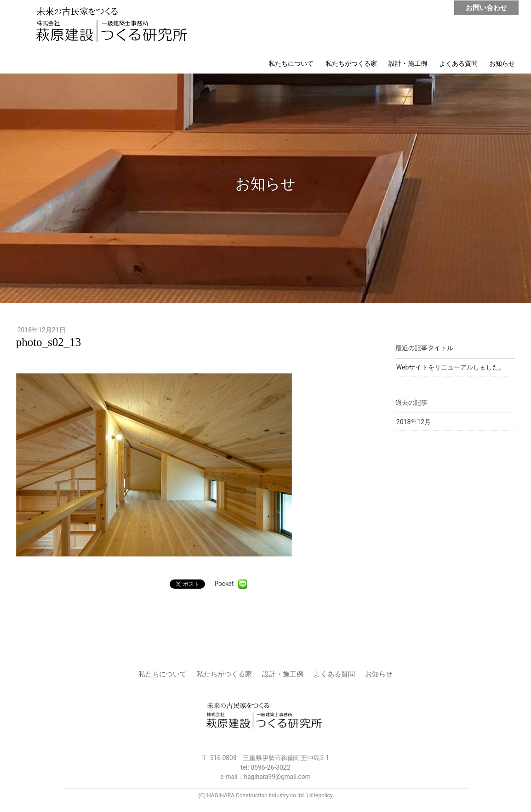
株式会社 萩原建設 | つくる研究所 (116, 26)
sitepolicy (321, 795)
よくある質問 (458, 63)
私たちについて (291, 63)
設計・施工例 (408, 63)
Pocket (224, 584)
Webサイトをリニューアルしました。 (451, 367)
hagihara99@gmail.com (277, 777)
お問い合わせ (486, 8)
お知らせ (502, 63)
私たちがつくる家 (351, 63)
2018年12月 (414, 422)
